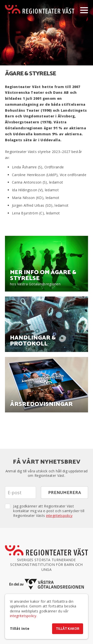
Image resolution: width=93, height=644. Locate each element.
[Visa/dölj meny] (84, 10)
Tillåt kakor (68, 629)
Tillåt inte (20, 629)
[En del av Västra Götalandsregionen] (47, 584)
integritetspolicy (59, 516)
